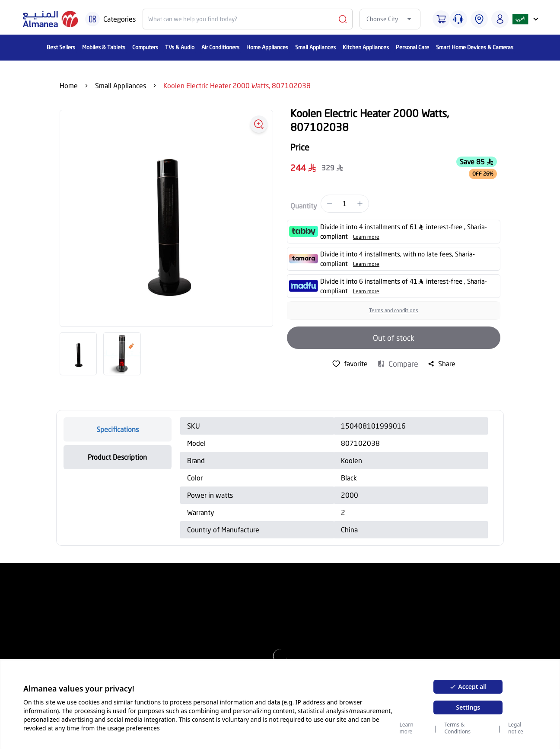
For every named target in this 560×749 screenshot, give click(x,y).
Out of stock (394, 338)
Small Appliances (121, 85)
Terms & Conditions (457, 728)
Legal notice (516, 728)
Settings (468, 707)
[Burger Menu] (92, 19)
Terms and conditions (394, 310)
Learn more (406, 728)
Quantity (304, 206)
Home (69, 85)
